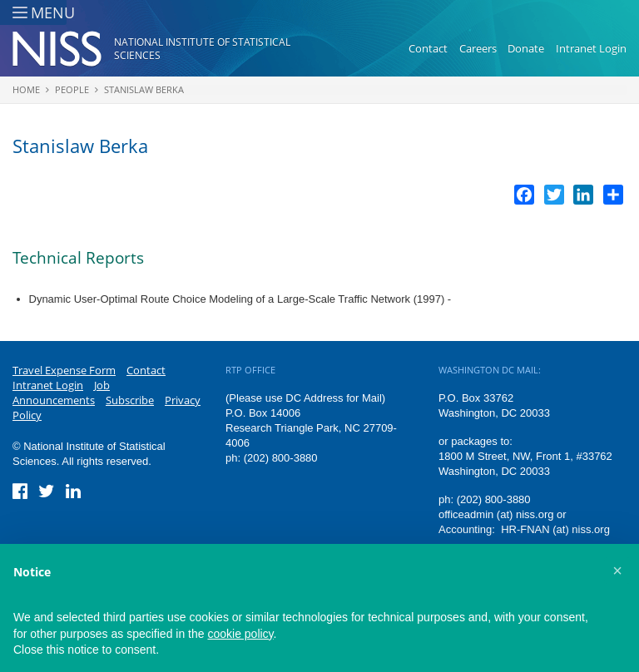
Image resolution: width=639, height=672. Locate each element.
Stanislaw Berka (144, 89)
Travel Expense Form (64, 370)
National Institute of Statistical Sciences (202, 49)
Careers (478, 48)
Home (26, 89)
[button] (617, 571)
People (72, 89)
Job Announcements (61, 393)
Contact (428, 48)
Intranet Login (591, 48)
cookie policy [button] (240, 634)
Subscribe (130, 400)
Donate (526, 48)
